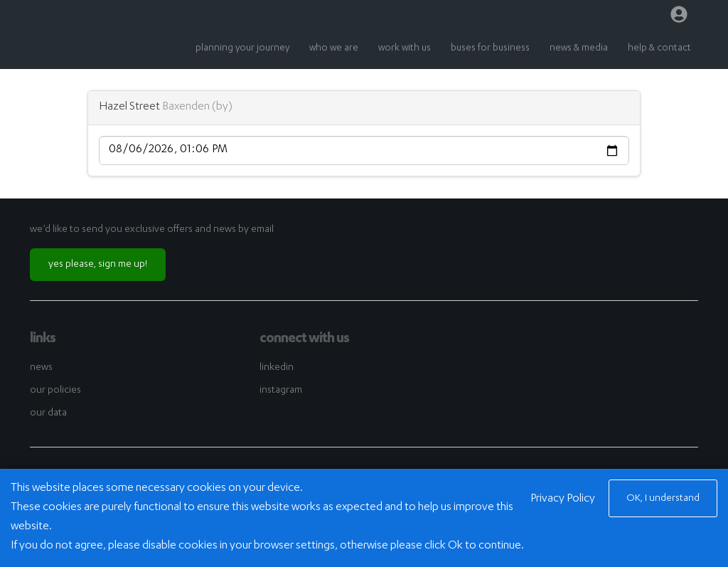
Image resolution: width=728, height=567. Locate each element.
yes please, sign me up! (98, 265)
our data (48, 413)
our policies (55, 391)
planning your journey (242, 49)
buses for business (490, 49)
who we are (334, 49)
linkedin (277, 368)
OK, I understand (663, 499)
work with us (405, 49)
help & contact (659, 49)
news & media (579, 49)
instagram (281, 391)
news (41, 368)
